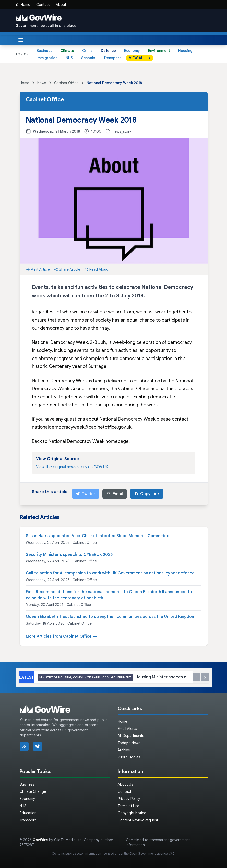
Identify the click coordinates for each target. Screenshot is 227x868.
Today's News (129, 743)
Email (115, 494)
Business (44, 51)
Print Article (38, 269)
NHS (69, 58)
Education (28, 813)
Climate (67, 51)
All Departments (131, 736)
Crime (87, 51)
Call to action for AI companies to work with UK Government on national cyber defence (110, 573)
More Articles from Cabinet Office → (62, 636)
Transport (112, 58)
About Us (125, 784)
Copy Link (147, 494)
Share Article (67, 269)
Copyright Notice (132, 813)
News (42, 83)
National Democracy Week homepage (89, 441)
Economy (132, 51)
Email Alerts (127, 729)
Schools (88, 58)
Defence (108, 51)
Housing (185, 51)
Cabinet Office (66, 83)
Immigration (47, 58)
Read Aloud (96, 269)
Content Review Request (138, 820)
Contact (43, 5)
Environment (159, 51)
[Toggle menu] (21, 40)
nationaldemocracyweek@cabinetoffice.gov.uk (82, 427)
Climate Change (33, 791)
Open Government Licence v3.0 (152, 854)
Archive (124, 750)
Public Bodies (129, 757)
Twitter (86, 494)
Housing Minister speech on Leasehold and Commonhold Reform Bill (114, 677)
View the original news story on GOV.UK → (75, 467)
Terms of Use (128, 806)
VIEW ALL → (140, 58)
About (61, 5)
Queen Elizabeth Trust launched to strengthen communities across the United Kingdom (111, 617)
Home (23, 5)
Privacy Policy (129, 799)
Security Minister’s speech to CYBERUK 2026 (69, 555)
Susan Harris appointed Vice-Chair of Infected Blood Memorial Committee (98, 536)
